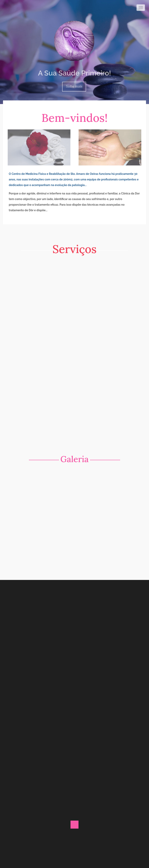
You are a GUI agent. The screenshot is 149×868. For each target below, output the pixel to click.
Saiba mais (74, 85)
